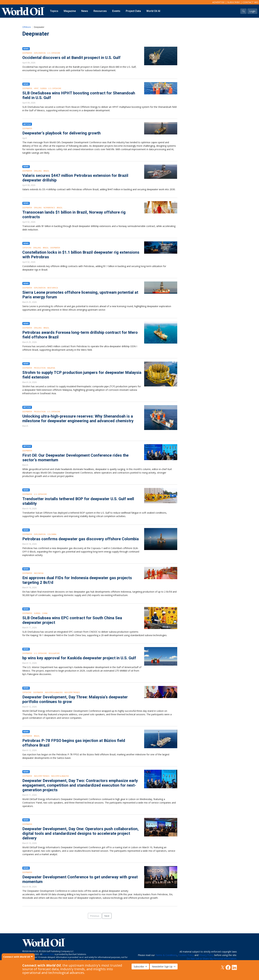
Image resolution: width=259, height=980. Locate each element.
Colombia (52, 534)
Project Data (133, 11)
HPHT (36, 88)
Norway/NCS (49, 208)
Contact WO (250, 2)
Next (107, 916)
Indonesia (39, 573)
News (85, 11)
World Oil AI (153, 11)
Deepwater (27, 53)
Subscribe (234, 2)
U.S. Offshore (54, 53)
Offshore (27, 27)
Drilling (38, 171)
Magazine (70, 11)
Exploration (40, 53)
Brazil (46, 171)
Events (116, 11)
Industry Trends (72, 692)
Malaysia (51, 368)
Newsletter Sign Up (164, 967)
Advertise (218, 2)
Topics (54, 11)
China (45, 613)
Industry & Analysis (54, 692)
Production (40, 368)
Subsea (43, 88)
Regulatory (54, 653)
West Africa (53, 288)
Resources (100, 11)
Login (252, 11)
